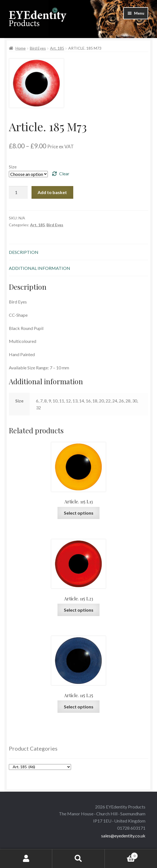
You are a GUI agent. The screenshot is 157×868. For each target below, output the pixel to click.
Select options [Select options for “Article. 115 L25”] (79, 707)
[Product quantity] (18, 192)
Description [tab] (24, 252)
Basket (121, 855)
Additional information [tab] (40, 268)
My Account (26, 859)
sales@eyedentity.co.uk (123, 836)
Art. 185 (57, 48)
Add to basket (52, 192)
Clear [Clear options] (64, 174)
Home (21, 48)
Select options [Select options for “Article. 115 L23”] (79, 610)
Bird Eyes (38, 48)
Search (78, 859)
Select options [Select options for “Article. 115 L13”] (79, 513)
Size (13, 167)
